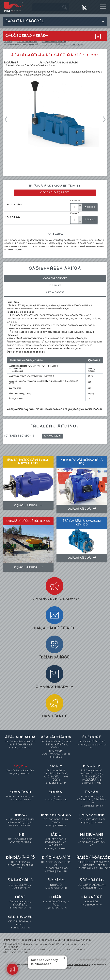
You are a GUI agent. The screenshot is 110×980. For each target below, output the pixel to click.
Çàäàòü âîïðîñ (52, 436)
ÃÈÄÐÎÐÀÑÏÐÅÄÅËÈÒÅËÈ (54, 42)
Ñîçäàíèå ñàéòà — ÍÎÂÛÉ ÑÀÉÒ (92, 959)
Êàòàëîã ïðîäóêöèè (25, 21)
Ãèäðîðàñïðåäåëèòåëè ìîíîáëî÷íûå (21, 45)
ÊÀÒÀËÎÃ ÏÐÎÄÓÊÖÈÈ (27, 42)
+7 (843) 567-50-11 (19, 436)
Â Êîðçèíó (90, 207)
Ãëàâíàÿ (8, 42)
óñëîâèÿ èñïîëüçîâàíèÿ (78, 965)
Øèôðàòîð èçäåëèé (55, 192)
